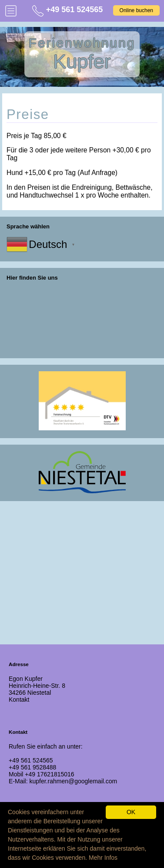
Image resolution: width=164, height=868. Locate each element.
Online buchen (136, 10)
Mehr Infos (103, 858)
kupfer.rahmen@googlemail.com (73, 781)
